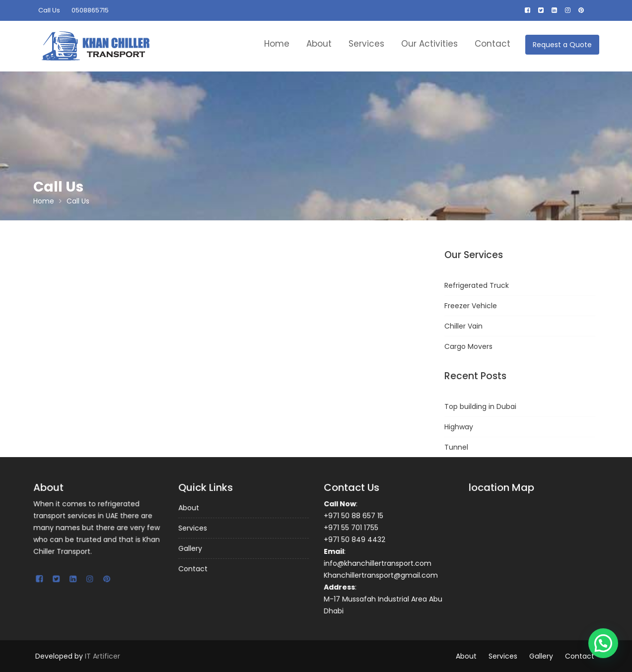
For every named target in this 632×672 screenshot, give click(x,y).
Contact (492, 44)
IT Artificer (103, 656)
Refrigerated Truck (477, 285)
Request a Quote (562, 45)
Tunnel (456, 447)
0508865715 (90, 10)
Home (277, 44)
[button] (603, 643)
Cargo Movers (468, 346)
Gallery (191, 548)
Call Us (49, 10)
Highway (459, 427)
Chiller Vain (463, 326)
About (319, 44)
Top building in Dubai (480, 406)
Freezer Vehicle (471, 306)
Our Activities (429, 44)
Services (366, 44)
